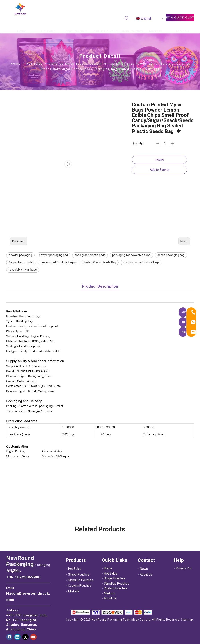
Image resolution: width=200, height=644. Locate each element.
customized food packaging (59, 262)
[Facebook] (9, 637)
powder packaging (20, 255)
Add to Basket (159, 170)
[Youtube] (33, 637)
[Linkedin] (17, 637)
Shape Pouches (79, 574)
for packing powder (21, 262)
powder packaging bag (53, 255)
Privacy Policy (186, 568)
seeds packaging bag (171, 255)
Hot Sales (75, 569)
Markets (74, 591)
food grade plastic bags (90, 255)
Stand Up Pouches (81, 580)
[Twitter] (25, 637)
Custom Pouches (80, 586)
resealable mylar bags (23, 270)
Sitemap (187, 620)
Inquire (159, 160)
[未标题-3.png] (111, 612)
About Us (110, 598)
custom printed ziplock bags (141, 262)
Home (108, 568)
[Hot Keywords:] (127, 18)
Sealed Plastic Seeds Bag (100, 262)
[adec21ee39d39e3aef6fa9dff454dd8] (180, 17)
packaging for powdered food (131, 255)
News (144, 569)
